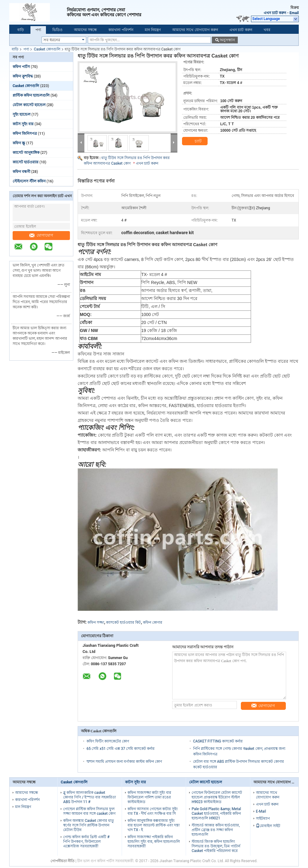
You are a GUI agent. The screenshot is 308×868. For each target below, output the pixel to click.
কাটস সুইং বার (23, 124)
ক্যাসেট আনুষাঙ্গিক (26, 153)
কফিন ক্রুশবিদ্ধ (23, 76)
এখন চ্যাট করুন (275, 13)
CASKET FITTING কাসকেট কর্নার (218, 741)
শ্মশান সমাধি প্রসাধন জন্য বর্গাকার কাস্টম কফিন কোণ (124, 762)
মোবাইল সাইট (268, 826)
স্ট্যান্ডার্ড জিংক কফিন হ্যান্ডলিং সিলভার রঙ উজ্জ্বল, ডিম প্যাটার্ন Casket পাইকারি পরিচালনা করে (216, 846)
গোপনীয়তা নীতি (63, 861)
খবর (267, 30)
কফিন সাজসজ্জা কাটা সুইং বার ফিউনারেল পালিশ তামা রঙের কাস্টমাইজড (149, 797)
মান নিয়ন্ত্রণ (153, 30)
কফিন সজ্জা (96, 622)
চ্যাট (195, 141)
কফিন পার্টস (21, 67)
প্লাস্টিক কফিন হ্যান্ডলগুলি (31, 95)
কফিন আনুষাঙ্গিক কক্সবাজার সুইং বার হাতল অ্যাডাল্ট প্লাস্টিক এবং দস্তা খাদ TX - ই (154, 825)
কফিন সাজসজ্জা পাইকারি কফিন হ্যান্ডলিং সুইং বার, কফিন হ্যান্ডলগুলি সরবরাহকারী (154, 842)
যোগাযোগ (41, 235)
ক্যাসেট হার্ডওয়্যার (26, 162)
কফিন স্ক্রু (19, 143)
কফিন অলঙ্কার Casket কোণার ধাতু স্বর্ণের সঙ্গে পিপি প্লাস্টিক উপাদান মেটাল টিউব (89, 825)
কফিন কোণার (153, 622)
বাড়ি (21, 30)
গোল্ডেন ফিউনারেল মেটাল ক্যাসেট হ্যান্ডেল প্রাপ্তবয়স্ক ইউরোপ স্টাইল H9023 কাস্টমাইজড (217, 797)
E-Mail (261, 811)
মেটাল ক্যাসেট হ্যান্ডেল (29, 105)
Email (294, 13)
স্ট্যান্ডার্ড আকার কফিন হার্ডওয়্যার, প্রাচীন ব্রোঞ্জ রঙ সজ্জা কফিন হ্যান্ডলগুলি (216, 830)
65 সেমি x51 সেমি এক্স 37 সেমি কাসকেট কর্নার (121, 749)
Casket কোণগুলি (47, 49)
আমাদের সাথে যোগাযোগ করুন (195, 30)
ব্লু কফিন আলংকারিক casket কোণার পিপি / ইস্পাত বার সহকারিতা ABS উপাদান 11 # (89, 797)
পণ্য (38, 30)
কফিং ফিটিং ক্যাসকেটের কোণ (108, 741)
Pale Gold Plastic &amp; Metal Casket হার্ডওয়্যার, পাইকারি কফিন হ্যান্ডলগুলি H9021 (216, 814)
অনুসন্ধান (227, 40)
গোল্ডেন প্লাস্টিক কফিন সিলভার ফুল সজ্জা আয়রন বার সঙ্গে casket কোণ (89, 811)
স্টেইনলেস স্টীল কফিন (29, 181)
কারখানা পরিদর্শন (121, 30)
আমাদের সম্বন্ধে (85, 30)
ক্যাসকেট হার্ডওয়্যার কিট (123, 622)
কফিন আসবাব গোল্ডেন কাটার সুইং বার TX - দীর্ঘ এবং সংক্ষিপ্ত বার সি (153, 811)
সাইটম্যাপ (263, 818)
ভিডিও (57, 30)
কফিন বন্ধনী (21, 172)
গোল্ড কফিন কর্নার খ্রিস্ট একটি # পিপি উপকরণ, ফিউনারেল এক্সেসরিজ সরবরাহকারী (86, 842)
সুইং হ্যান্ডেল (22, 114)
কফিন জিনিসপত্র (25, 134)
